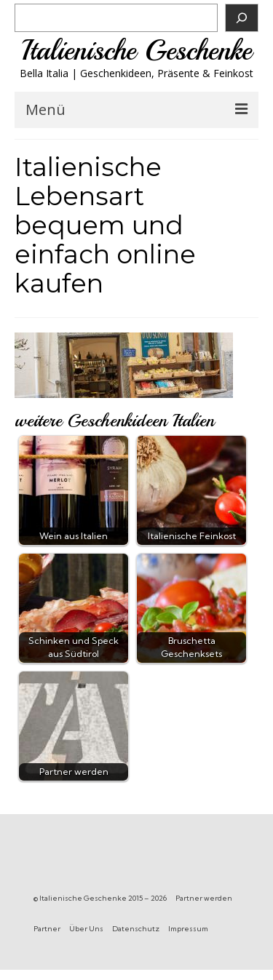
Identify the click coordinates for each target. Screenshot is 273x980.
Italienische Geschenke (137, 51)
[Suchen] (242, 18)
